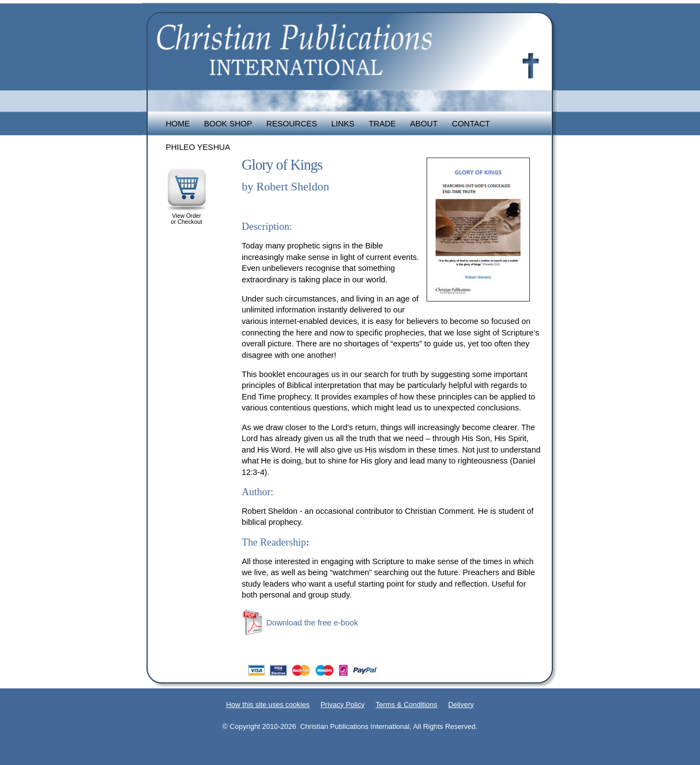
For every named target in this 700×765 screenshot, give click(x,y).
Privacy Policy (343, 705)
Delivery (461, 705)
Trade (382, 124)
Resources (292, 124)
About (424, 124)
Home (178, 124)
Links (343, 124)
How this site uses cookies (267, 705)
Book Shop (228, 124)
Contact (471, 124)
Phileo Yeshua (198, 147)
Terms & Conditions (407, 705)
